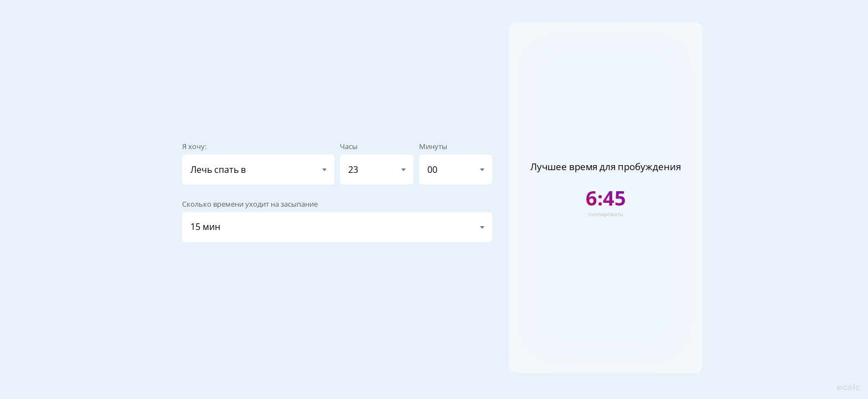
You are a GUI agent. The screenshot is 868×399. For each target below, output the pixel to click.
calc (848, 387)
